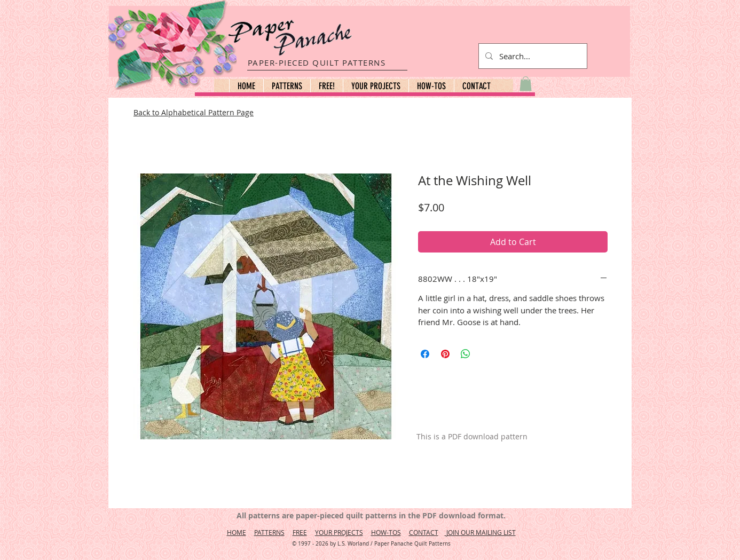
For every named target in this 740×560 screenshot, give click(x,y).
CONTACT (424, 532)
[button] (287, 86)
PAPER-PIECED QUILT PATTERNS (317, 62)
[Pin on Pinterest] (445, 354)
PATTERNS (269, 532)
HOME (237, 532)
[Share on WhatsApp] (466, 354)
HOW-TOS (386, 532)
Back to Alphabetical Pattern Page (194, 112)
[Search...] (532, 56)
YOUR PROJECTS (339, 532)
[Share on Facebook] (425, 354)
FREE (300, 532)
